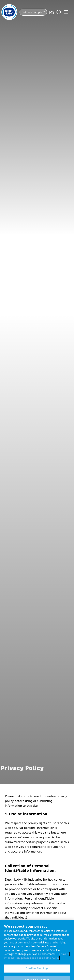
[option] (52, 12)
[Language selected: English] (52, 12)
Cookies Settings (37, 971)
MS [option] (52, 12)
